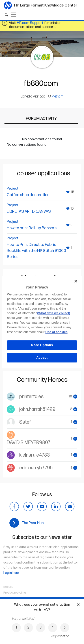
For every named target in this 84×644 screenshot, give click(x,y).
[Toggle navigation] (13, 15)
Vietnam (58, 96)
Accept (42, 358)
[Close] (76, 281)
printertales (31, 397)
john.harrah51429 (37, 409)
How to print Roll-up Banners (32, 228)
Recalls (8, 587)
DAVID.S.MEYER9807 (28, 443)
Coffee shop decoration (28, 195)
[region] (42, 322)
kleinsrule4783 (34, 455)
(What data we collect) (54, 313)
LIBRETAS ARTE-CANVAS (29, 211)
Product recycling (15, 593)
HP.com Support (30, 23)
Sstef (25, 422)
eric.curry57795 (36, 468)
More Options (42, 345)
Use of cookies (57, 332)
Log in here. (11, 573)
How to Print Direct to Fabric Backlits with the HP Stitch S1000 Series (36, 251)
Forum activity (41, 118)
